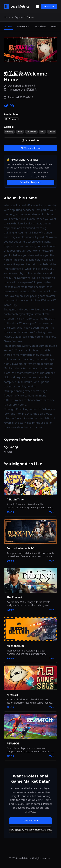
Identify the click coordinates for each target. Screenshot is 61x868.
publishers (40, 26)
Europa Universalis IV (20, 548)
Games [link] (31, 17)
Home (7, 17)
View (52, 512)
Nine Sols (13, 695)
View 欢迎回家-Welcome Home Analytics (30, 830)
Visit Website (31, 140)
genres (55, 26)
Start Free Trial (30, 821)
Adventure (31, 132)
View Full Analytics (30, 182)
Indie (20, 132)
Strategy (9, 132)
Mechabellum (15, 646)
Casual (52, 132)
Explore (19, 17)
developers (23, 26)
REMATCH (13, 743)
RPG (42, 132)
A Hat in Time (15, 499)
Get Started (49, 6)
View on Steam (30, 148)
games (8, 26)
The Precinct (14, 597)
